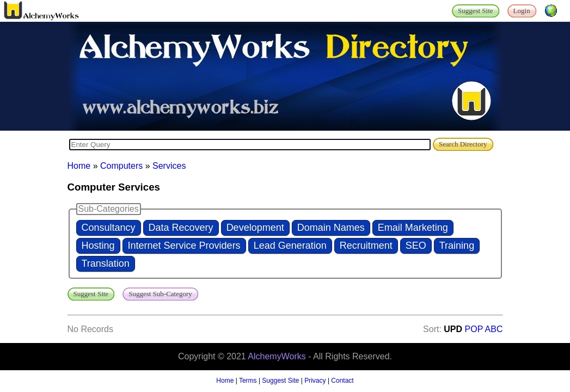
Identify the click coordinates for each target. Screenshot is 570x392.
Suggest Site (280, 381)
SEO (416, 246)
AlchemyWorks (277, 356)
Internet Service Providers (184, 246)
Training (457, 246)
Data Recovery (181, 228)
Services (169, 166)
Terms (248, 381)
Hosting (98, 246)
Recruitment (366, 246)
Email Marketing (413, 228)
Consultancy (109, 228)
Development (255, 228)
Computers (121, 166)
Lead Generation (290, 246)
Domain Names (331, 228)
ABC (494, 329)
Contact (342, 381)
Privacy (315, 381)
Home (79, 166)
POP (474, 329)
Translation (106, 264)
